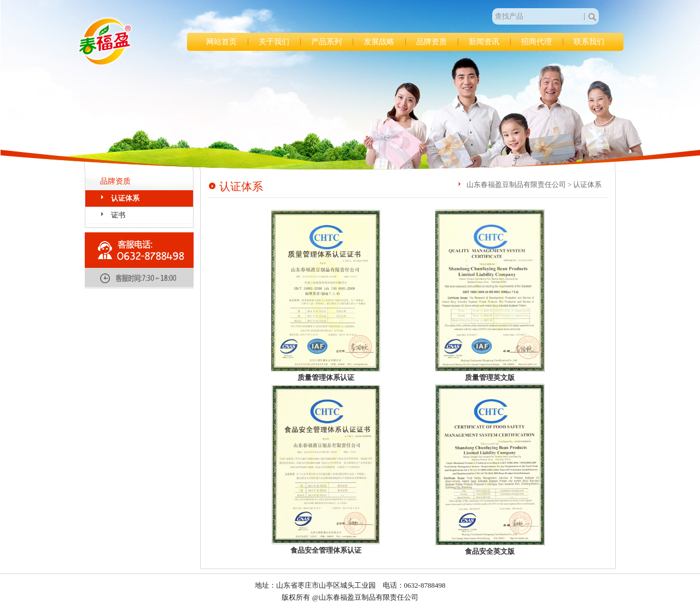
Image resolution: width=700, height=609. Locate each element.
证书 (118, 215)
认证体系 (125, 198)
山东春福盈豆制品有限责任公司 (105, 42)
